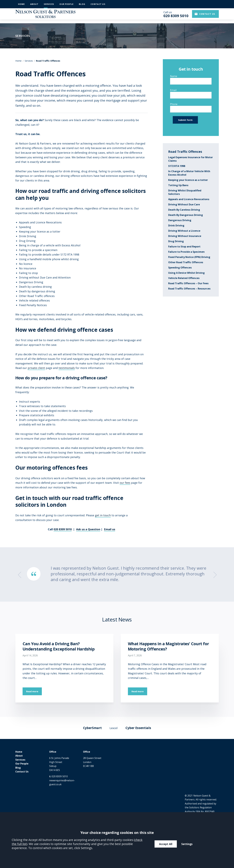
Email (173, 90)
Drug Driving (176, 241)
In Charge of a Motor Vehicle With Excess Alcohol (189, 173)
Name (174, 76)
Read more (32, 691)
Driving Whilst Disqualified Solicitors (185, 192)
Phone (174, 104)
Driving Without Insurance (185, 236)
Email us (110, 529)
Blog (82, 4)
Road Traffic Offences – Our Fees (188, 283)
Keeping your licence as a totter (188, 180)
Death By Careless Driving (184, 210)
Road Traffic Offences (185, 152)
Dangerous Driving (180, 220)
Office (53, 752)
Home (21, 4)
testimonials (67, 368)
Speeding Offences (180, 267)
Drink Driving (176, 225)
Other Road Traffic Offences (186, 262)
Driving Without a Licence (184, 231)
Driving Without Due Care (184, 204)
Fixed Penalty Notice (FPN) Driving (189, 257)
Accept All (166, 844)
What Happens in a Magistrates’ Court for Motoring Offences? (168, 646)
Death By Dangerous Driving (186, 215)
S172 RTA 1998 (177, 166)
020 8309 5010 (63, 529)
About (34, 4)
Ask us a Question (88, 529)
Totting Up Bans (178, 185)
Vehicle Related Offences (184, 278)
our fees (125, 483)
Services (49, 4)
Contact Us (98, 4)
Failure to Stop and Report (184, 246)
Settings (187, 844)
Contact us (207, 16)
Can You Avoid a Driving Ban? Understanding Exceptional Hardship (59, 646)
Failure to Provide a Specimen (186, 252)
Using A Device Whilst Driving (186, 273)
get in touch (103, 515)
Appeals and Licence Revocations (189, 199)
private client (36, 368)
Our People (66, 4)
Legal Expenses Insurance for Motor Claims (191, 159)
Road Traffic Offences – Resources (189, 289)
